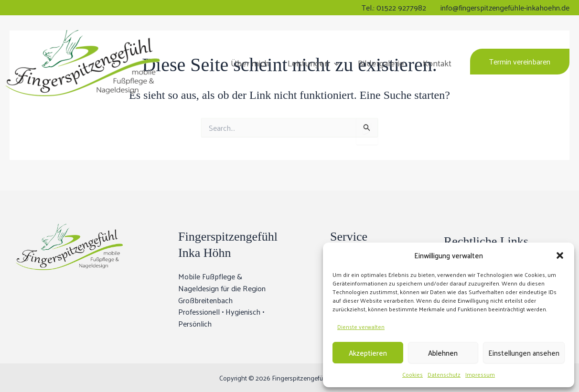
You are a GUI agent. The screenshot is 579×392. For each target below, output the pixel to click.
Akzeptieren (368, 353)
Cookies (413, 374)
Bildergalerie (383, 62)
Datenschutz (444, 374)
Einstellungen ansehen (524, 353)
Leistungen (317, 62)
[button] (560, 255)
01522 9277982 (401, 7)
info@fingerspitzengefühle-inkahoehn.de (505, 7)
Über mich (255, 62)
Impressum (480, 374)
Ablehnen (443, 353)
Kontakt (438, 62)
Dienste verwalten (361, 327)
